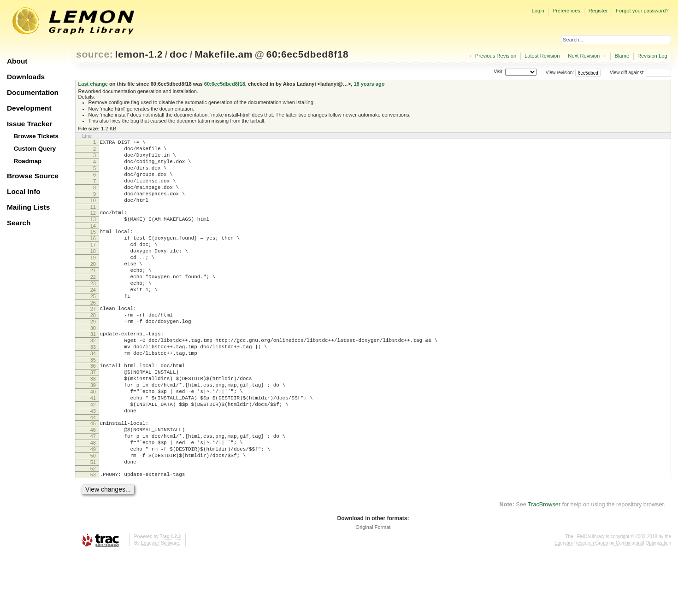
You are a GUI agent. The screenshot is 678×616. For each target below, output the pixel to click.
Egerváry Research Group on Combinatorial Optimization (613, 607)
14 (93, 242)
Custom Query (35, 149)
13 (93, 235)
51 (93, 523)
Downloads (26, 77)
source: (94, 54)
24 (93, 319)
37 (93, 415)
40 (93, 439)
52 (93, 531)
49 (93, 507)
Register (598, 11)
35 (93, 401)
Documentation (33, 92)
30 (93, 364)
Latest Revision (542, 56)
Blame (622, 56)
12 (93, 227)
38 (93, 423)
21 (93, 295)
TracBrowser (544, 568)
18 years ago (369, 84)
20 (93, 287)
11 (93, 221)
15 (93, 248)
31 (93, 370)
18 (93, 272)
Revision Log (652, 56)
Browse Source (33, 176)
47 (93, 492)
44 (93, 470)
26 (93, 334)
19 (93, 280)
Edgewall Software (160, 607)
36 (93, 407)
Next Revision (584, 56)
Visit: (499, 72)
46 (93, 484)
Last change (93, 84)
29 (93, 356)
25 (93, 327)
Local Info (24, 191)
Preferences (566, 11)
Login (538, 11)
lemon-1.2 (139, 54)
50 (93, 515)
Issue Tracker (29, 124)
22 (93, 303)
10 (93, 213)
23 (93, 311)
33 (93, 386)
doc (179, 54)
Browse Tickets (36, 136)
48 (93, 499)
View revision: (560, 73)
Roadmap (28, 161)
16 (93, 256)
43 (93, 462)
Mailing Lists (28, 207)
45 (93, 476)
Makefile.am (224, 54)
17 (93, 264)
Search (19, 223)
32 (93, 378)
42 (93, 454)
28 (93, 348)
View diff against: (640, 73)
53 (93, 537)
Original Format (373, 591)
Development (29, 108)
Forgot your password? (642, 11)
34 (93, 393)
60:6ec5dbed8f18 (308, 54)
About (17, 61)
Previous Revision (496, 56)
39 (93, 431)
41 (93, 446)
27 (93, 340)
